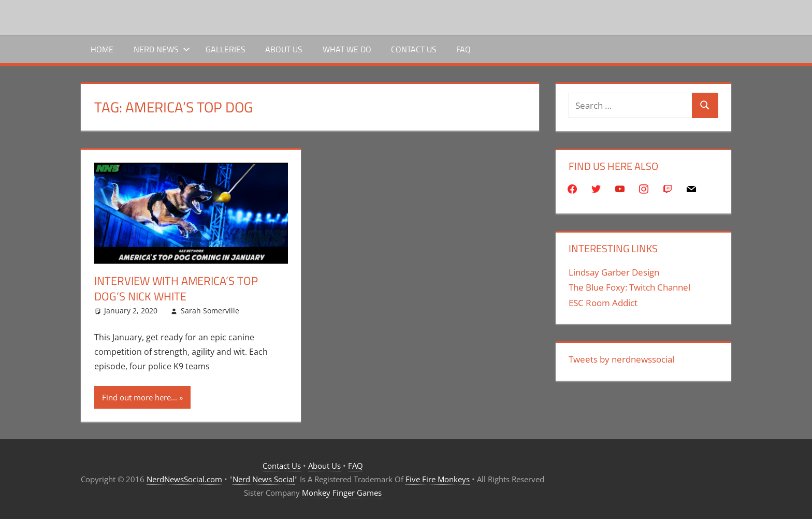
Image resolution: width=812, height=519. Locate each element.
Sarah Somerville (210, 311)
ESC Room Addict (603, 303)
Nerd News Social (264, 479)
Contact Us (414, 49)
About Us (284, 49)
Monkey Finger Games (342, 493)
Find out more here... (140, 397)
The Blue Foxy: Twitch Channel (629, 287)
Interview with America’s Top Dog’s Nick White (176, 289)
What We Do (347, 49)
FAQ (463, 49)
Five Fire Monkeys (438, 479)
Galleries (226, 49)
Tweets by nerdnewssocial (621, 359)
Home (102, 49)
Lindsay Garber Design (614, 272)
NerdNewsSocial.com (184, 479)
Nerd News (162, 49)
